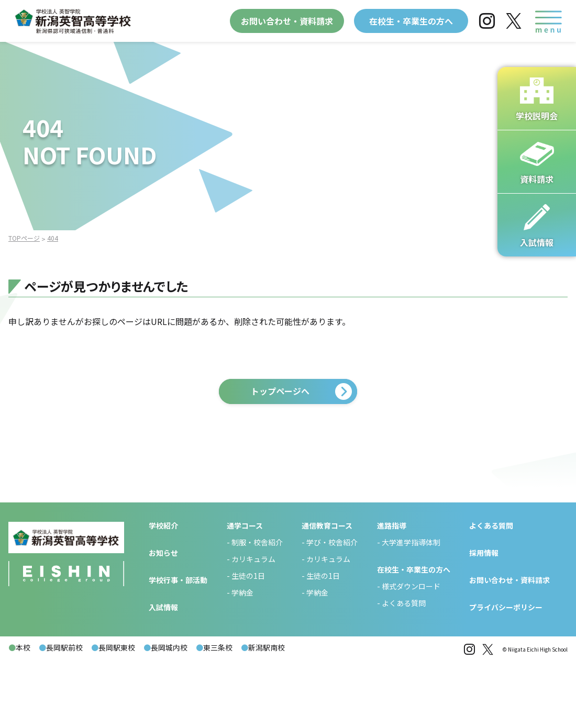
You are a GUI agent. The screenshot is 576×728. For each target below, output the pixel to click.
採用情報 (484, 618)
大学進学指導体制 (411, 608)
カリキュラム (253, 624)
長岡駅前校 (61, 713)
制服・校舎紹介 (257, 608)
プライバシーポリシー (506, 673)
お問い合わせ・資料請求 (287, 21)
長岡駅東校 (113, 713)
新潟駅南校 (263, 713)
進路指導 (392, 591)
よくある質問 (404, 668)
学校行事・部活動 (178, 645)
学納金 (242, 658)
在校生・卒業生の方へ (411, 21)
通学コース (245, 591)
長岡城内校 (165, 713)
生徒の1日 (248, 641)
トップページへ (280, 391)
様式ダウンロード (411, 652)
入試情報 (163, 673)
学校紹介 (163, 591)
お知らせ (163, 618)
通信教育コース (327, 591)
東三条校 (214, 713)
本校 (19, 713)
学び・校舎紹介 (332, 608)
